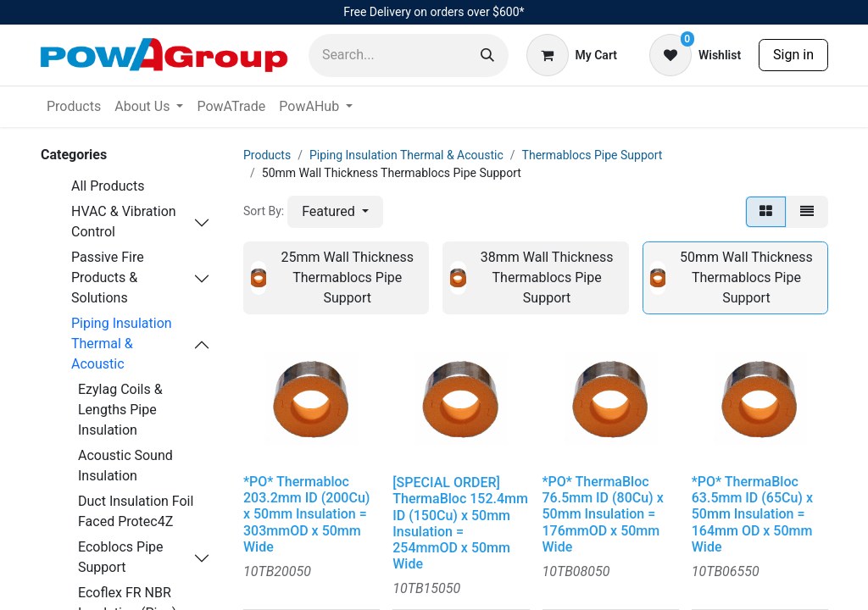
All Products (108, 186)
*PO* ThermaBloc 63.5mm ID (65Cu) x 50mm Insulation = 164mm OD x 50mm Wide (752, 514)
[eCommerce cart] (572, 55)
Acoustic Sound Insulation (125, 466)
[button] (335, 212)
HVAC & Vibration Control (124, 222)
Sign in (793, 55)
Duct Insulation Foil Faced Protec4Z (136, 511)
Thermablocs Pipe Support (593, 155)
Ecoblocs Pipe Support (121, 557)
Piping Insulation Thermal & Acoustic (122, 344)
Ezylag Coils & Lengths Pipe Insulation (120, 410)
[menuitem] (74, 107)
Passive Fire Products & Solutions (108, 277)
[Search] (487, 55)
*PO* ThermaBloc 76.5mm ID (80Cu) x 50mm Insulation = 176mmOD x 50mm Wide (603, 514)
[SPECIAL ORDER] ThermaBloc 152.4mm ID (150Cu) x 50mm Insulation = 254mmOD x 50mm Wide (460, 523)
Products (267, 155)
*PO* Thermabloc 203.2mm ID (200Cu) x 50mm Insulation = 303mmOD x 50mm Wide (306, 514)
